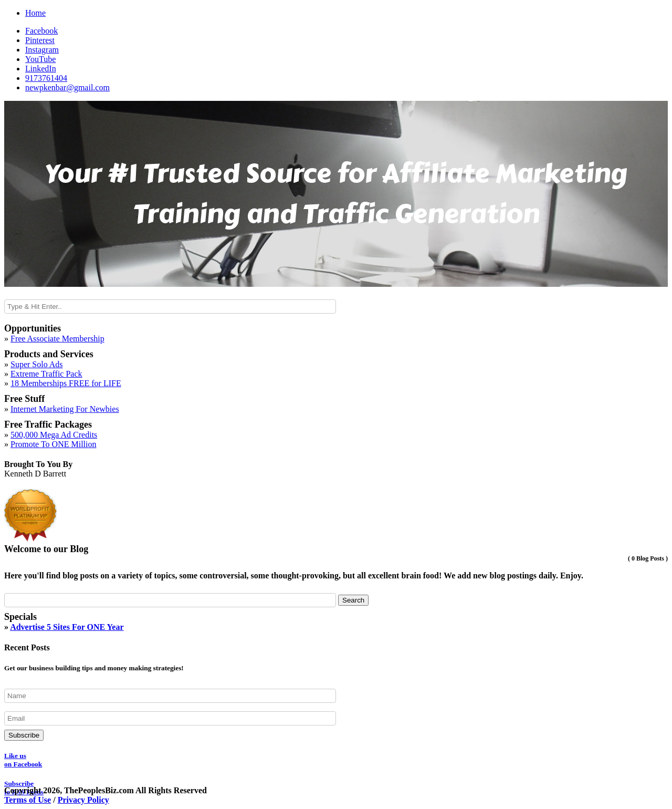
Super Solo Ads (37, 364)
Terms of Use (28, 800)
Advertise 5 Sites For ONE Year (67, 627)
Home (35, 13)
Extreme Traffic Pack (46, 374)
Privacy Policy (83, 800)
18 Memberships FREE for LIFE (66, 383)
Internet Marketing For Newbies (65, 409)
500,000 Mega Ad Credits (54, 435)
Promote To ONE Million (53, 444)
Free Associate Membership (57, 339)
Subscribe (24, 735)
